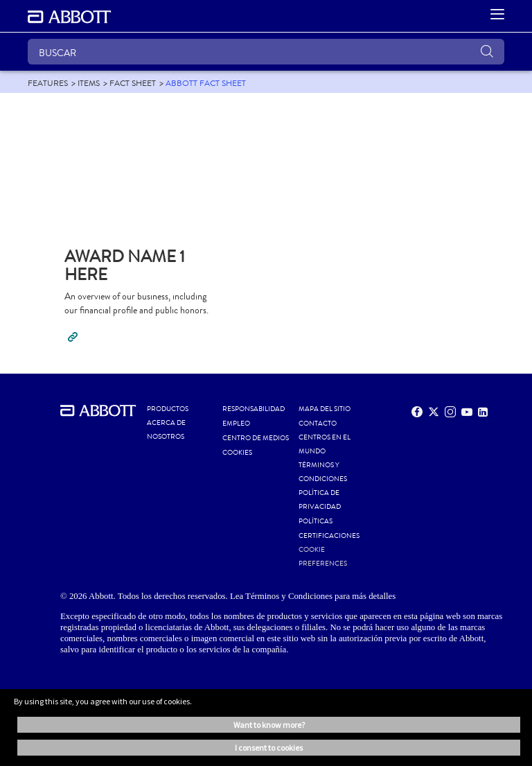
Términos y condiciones (323, 472)
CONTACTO (318, 424)
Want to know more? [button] (269, 725)
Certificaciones (329, 536)
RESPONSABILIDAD (254, 409)
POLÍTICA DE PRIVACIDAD (320, 500)
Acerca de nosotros (166, 430)
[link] (48, 83)
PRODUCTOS (168, 409)
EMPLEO (236, 424)
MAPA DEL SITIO (325, 409)
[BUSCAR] (266, 52)
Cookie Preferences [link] (323, 557)
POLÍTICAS (316, 521)
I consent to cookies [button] (269, 748)
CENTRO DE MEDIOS (256, 438)
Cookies (237, 453)
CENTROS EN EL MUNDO (325, 444)
